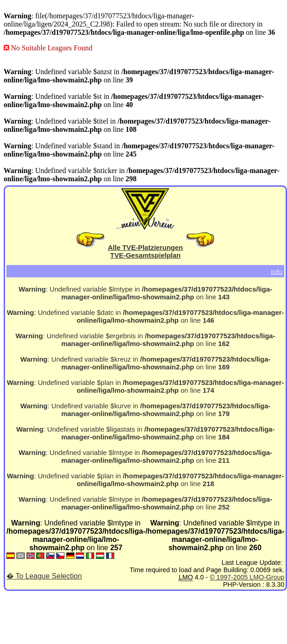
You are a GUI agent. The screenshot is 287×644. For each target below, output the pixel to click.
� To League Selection (44, 576)
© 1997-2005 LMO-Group (247, 577)
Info (277, 271)
